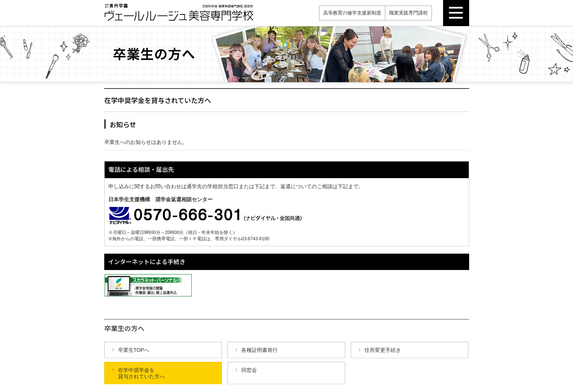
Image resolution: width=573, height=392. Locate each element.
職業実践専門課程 (408, 13)
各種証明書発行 (260, 350)
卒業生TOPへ (134, 350)
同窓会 (249, 370)
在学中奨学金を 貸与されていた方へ (141, 373)
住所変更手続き (383, 350)
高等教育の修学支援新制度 (352, 13)
